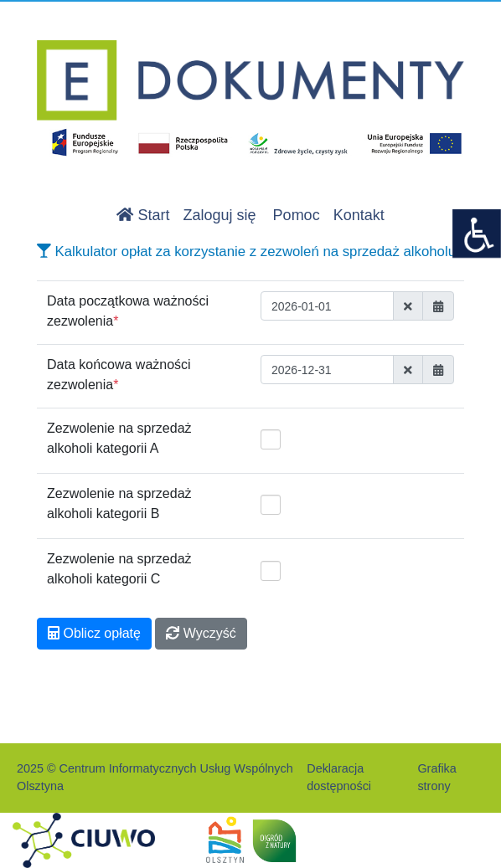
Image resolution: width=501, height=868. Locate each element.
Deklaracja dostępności (339, 778)
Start (143, 215)
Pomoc (297, 215)
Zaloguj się (220, 215)
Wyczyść (201, 633)
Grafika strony (436, 778)
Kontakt (359, 215)
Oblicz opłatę (94, 633)
